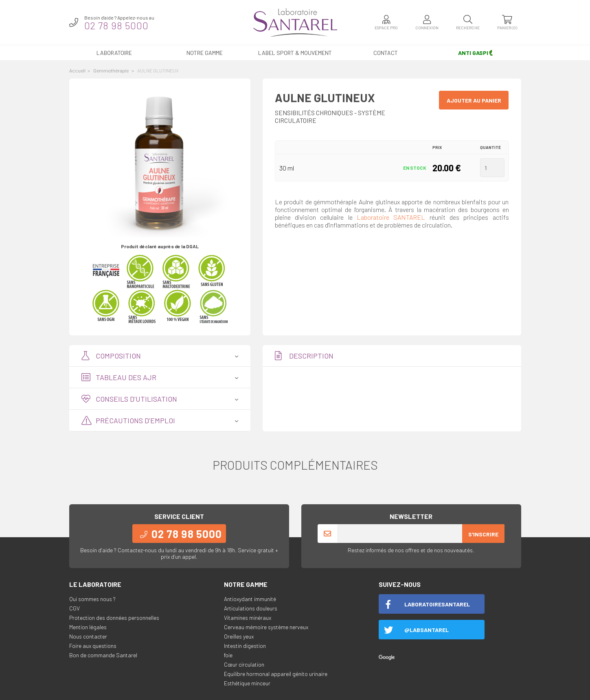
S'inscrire (483, 534)
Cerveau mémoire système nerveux (266, 627)
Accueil (77, 70)
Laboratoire (114, 53)
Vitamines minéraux (248, 618)
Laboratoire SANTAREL (391, 217)
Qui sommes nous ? (92, 599)
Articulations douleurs (251, 608)
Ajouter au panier (474, 100)
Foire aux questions (93, 646)
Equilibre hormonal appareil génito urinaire (276, 674)
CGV (75, 608)
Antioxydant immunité (250, 599)
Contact (386, 53)
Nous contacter (88, 636)
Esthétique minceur (247, 683)
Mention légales (88, 627)
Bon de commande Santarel (103, 655)
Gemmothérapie (111, 70)
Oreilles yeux (239, 636)
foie (228, 655)
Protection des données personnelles (114, 618)
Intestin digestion (245, 646)
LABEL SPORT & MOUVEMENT (295, 53)
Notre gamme (205, 53)
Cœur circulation (244, 664)
